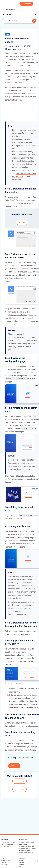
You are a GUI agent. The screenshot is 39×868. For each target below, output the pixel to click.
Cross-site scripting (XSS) (27, 842)
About (21, 861)
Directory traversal (25, 850)
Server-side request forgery (27, 852)
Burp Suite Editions (7, 844)
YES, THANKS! (19, 781)
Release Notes (6, 846)
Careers (22, 863)
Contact (21, 865)
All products (9, 10)
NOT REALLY (19, 789)
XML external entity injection (27, 848)
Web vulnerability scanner (9, 842)
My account (26, 4)
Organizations (6, 861)
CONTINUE (14, 766)
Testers (4, 863)
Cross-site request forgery (27, 846)
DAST (22, 222)
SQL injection (23, 844)
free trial (19, 544)
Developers (5, 865)
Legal (21, 867)
